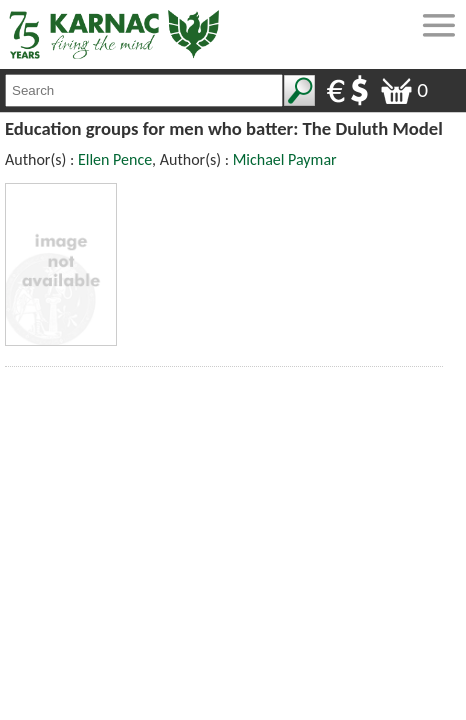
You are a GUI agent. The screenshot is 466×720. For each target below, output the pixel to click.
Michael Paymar (285, 159)
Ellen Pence (115, 159)
